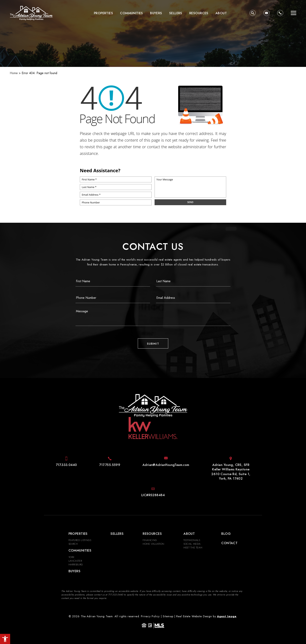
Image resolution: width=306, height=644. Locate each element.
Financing (150, 540)
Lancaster (75, 561)
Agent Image (227, 616)
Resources (199, 13)
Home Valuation (153, 544)
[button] (5, 639)
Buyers (156, 13)
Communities (132, 13)
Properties (103, 13)
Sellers (176, 13)
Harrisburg (76, 565)
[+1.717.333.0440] (280, 13)
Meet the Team (193, 548)
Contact (229, 543)
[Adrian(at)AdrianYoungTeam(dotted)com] (266, 13)
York (72, 557)
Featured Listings (80, 540)
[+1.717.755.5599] (110, 465)
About (221, 13)
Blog (226, 534)
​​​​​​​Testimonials (192, 540)
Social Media (192, 544)
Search (73, 544)
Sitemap (168, 616)
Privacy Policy (150, 616)
